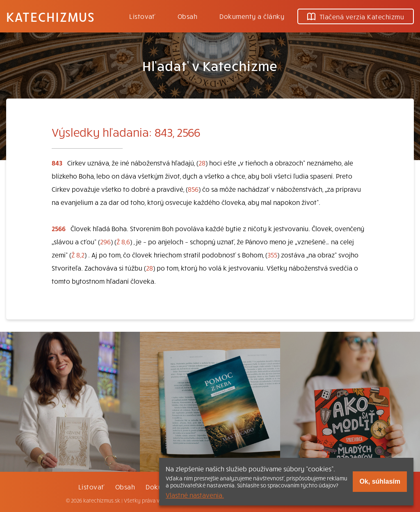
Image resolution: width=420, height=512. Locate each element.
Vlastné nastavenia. (195, 495)
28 (202, 163)
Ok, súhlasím (380, 481)
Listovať (142, 16)
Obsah (187, 16)
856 (193, 189)
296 (105, 241)
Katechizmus (50, 16)
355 (272, 255)
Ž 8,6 (123, 241)
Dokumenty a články (252, 16)
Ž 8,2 (78, 255)
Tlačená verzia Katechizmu (356, 16)
